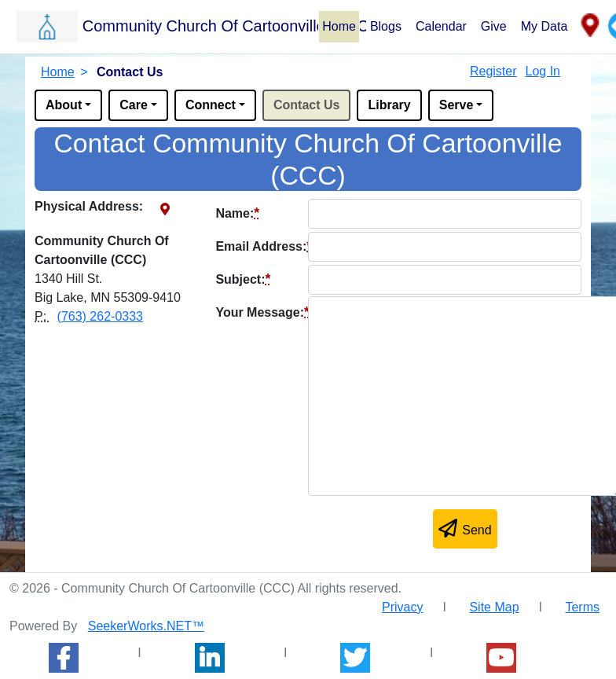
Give (494, 26)
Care (134, 105)
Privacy (402, 607)
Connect (211, 105)
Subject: (243, 279)
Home (339, 26)
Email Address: (264, 246)
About (64, 105)
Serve (456, 105)
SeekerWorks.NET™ (146, 626)
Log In (543, 71)
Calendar (441, 26)
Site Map (494, 607)
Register (493, 71)
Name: (237, 213)
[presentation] (335, 532)
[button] (167, 26)
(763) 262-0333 (100, 316)
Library (389, 105)
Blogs (386, 26)
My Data (544, 26)
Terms (582, 607)
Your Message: (262, 312)
